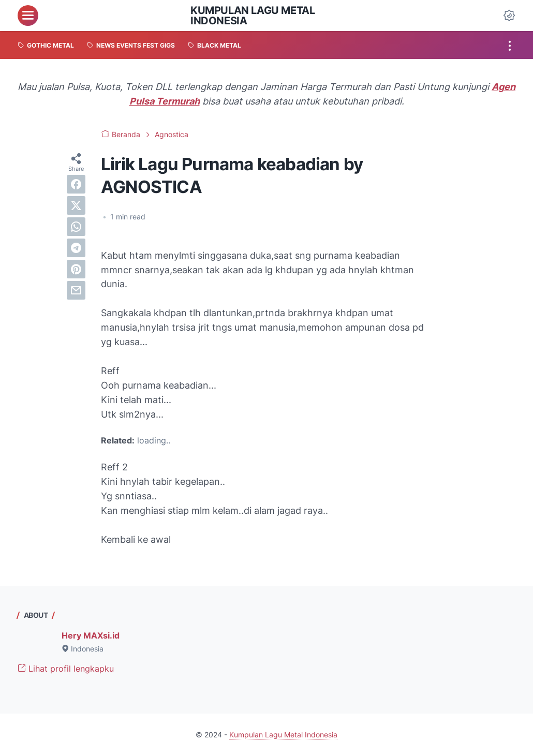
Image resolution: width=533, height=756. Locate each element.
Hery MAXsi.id (91, 635)
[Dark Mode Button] (509, 16)
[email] (76, 290)
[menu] (28, 16)
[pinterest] (76, 269)
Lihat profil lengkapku (66, 669)
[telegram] (76, 248)
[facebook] (76, 184)
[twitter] (76, 205)
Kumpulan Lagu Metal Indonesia (253, 16)
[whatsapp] (76, 227)
